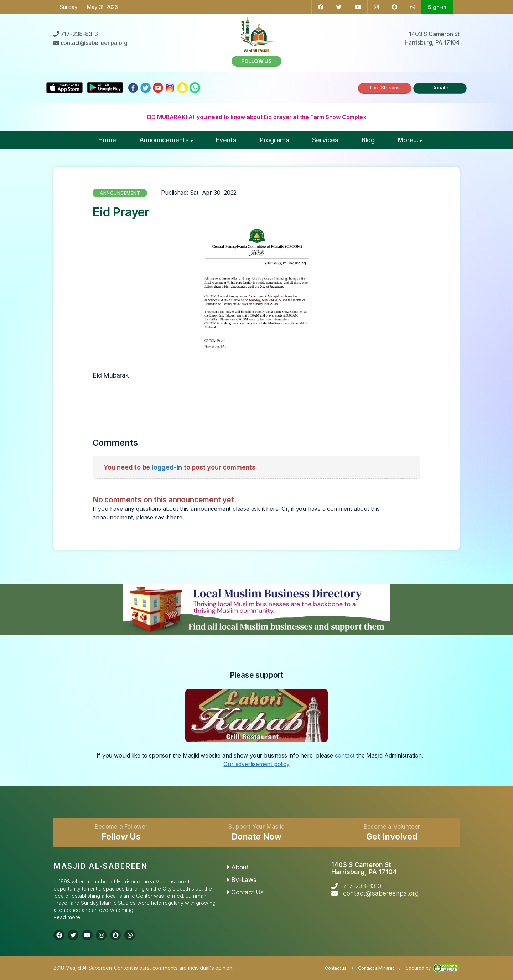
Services (325, 140)
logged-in (167, 467)
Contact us (336, 968)
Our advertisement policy (256, 764)
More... (410, 140)
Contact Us (246, 892)
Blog (368, 140)
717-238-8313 (362, 886)
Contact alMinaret (376, 968)
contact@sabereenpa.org (381, 893)
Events (226, 140)
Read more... (68, 917)
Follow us (256, 61)
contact (345, 755)
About (238, 867)
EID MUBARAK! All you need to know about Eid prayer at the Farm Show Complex (257, 117)
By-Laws (242, 880)
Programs (274, 140)
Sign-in (437, 7)
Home (107, 140)
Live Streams (385, 88)
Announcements (166, 140)
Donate (440, 88)
